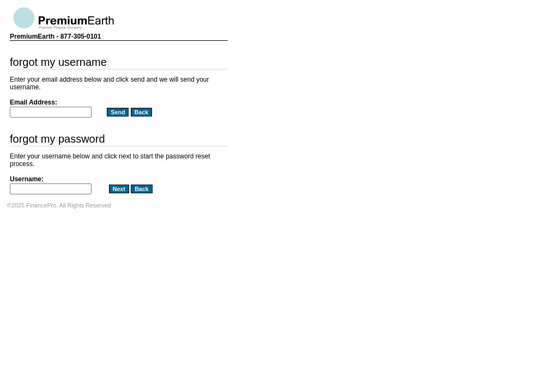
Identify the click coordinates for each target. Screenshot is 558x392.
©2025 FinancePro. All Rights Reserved (59, 205)
